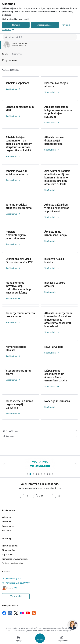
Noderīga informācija (57, 401)
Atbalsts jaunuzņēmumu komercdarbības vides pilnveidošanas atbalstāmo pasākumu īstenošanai (59, 320)
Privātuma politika (10, 546)
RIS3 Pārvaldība (54, 347)
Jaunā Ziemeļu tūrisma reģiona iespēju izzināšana (19, 404)
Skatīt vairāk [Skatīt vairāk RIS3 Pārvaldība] (50, 353)
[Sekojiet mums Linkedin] (10, 613)
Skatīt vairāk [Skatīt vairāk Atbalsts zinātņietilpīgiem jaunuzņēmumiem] (11, 244)
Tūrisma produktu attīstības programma (19, 206)
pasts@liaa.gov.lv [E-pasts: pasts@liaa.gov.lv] (13, 578)
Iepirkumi (6, 522)
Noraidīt (16, 25)
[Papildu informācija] (15, 588)
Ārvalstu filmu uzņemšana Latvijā (56, 233)
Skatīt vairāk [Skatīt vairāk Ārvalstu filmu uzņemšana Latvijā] (50, 241)
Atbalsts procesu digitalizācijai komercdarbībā (54, 141)
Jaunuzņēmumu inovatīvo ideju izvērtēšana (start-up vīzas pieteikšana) (18, 288)
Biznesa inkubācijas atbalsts (56, 85)
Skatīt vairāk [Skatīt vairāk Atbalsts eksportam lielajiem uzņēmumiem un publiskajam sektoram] (50, 123)
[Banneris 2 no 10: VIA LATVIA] (40, 464)
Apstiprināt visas (45, 25)
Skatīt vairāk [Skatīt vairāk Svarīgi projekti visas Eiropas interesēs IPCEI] (11, 268)
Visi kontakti (16, 596)
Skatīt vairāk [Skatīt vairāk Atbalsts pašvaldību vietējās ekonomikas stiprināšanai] (50, 217)
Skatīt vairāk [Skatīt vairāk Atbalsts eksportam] (11, 89)
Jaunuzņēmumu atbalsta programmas (20, 315)
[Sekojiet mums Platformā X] (16, 613)
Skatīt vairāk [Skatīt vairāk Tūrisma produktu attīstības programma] (11, 214)
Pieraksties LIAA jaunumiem (15, 559)
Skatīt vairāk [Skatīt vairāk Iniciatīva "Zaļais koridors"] (50, 268)
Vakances (6, 517)
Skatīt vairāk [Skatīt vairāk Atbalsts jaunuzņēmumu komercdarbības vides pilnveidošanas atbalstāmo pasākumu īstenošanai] (50, 332)
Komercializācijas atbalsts (16, 348)
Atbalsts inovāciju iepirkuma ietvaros (17, 173)
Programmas (8, 526)
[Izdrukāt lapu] (40, 431)
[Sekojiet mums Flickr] (22, 613)
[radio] (24, 496)
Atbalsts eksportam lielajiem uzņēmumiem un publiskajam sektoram (58, 112)
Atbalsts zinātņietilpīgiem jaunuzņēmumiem (16, 235)
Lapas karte (7, 554)
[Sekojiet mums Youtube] (28, 613)
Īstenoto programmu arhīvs (18, 372)
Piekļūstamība (8, 550)
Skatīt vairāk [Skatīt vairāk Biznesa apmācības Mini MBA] (11, 116)
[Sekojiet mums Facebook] (4, 613)
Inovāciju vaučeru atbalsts (55, 284)
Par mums (7, 530)
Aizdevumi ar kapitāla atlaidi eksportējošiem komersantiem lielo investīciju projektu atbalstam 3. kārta (58, 178)
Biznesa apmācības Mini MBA (20, 108)
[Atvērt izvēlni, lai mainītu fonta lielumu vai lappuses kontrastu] (62, 639)
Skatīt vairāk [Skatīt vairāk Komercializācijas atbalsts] (11, 356)
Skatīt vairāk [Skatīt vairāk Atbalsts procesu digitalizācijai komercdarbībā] (50, 150)
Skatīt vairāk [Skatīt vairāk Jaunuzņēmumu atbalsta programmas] (11, 322)
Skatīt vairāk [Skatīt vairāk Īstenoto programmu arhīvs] (11, 380)
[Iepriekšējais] (4, 464)
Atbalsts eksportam (17, 83)
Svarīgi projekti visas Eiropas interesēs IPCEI (20, 261)
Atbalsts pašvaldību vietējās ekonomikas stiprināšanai (57, 208)
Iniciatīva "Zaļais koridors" (54, 261)
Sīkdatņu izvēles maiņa (12, 563)
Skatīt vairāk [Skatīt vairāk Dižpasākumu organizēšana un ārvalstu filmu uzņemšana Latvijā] (50, 386)
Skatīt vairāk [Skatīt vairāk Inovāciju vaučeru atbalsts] (50, 292)
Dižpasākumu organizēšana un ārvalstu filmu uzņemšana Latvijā (56, 376)
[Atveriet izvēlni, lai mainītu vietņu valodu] (18, 639)
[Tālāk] (76, 464)
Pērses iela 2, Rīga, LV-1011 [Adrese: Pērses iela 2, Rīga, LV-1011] (18, 583)
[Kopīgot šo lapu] (40, 436)
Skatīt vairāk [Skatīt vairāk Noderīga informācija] (50, 407)
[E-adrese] (8, 588)
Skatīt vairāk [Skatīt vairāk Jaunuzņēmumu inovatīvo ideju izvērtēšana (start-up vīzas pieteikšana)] (11, 299)
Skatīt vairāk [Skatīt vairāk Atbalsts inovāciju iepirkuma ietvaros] (11, 180)
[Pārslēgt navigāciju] (40, 638)
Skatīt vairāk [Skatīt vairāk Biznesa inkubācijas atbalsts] (50, 92)
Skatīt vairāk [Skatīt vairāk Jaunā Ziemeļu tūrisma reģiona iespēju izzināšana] (11, 414)
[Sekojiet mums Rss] (34, 613)
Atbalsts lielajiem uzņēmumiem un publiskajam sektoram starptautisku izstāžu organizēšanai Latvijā (19, 144)
